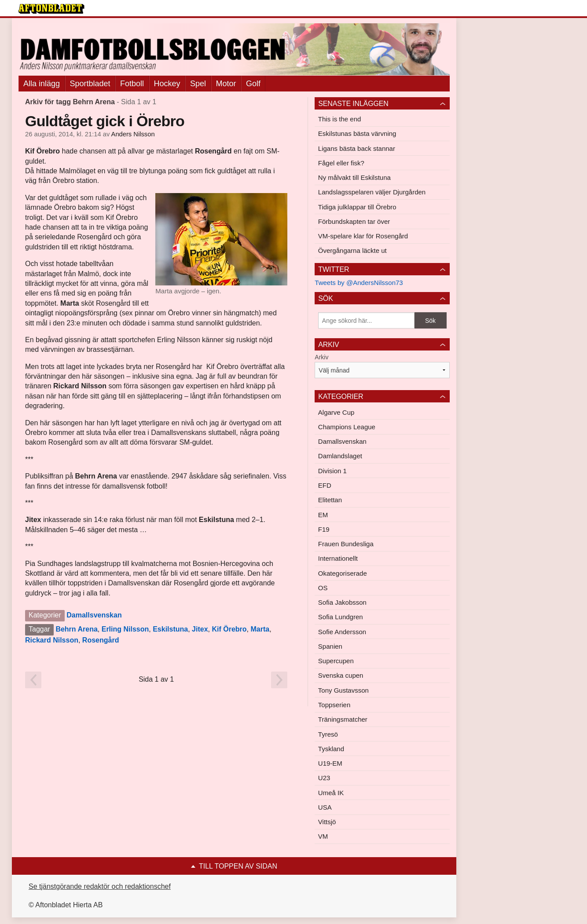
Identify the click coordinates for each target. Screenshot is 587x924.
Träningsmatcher (343, 719)
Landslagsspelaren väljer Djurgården (372, 192)
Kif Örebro (229, 629)
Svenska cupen (341, 675)
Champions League (347, 427)
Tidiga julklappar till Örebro (357, 207)
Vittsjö (327, 822)
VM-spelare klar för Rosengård (363, 236)
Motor (226, 84)
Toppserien (334, 705)
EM (323, 515)
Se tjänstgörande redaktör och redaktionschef (100, 886)
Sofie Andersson (342, 632)
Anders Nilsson (133, 134)
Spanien (330, 646)
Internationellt (338, 558)
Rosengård (101, 640)
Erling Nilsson (125, 629)
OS (323, 588)
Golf (253, 84)
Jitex (200, 629)
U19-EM (330, 763)
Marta (260, 629)
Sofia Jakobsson (342, 602)
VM (323, 836)
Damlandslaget (340, 456)
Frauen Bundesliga (346, 544)
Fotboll (132, 84)
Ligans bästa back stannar (357, 148)
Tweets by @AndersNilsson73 (359, 283)
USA (325, 807)
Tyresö (328, 734)
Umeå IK (331, 793)
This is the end (340, 119)
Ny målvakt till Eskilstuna (354, 177)
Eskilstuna (170, 629)
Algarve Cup (336, 412)
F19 (324, 529)
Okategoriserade (343, 573)
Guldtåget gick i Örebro (105, 121)
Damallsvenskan (94, 615)
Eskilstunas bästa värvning (357, 133)
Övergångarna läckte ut (352, 250)
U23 (324, 778)
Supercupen (336, 661)
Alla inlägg (42, 84)
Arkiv (321, 357)
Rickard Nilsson (52, 640)
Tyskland (331, 749)
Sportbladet (90, 84)
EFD (325, 485)
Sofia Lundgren (341, 617)
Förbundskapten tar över (354, 221)
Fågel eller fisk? (341, 163)
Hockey (167, 84)
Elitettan (330, 500)
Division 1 (332, 471)
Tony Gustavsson (343, 690)
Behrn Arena (76, 629)
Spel (198, 84)
